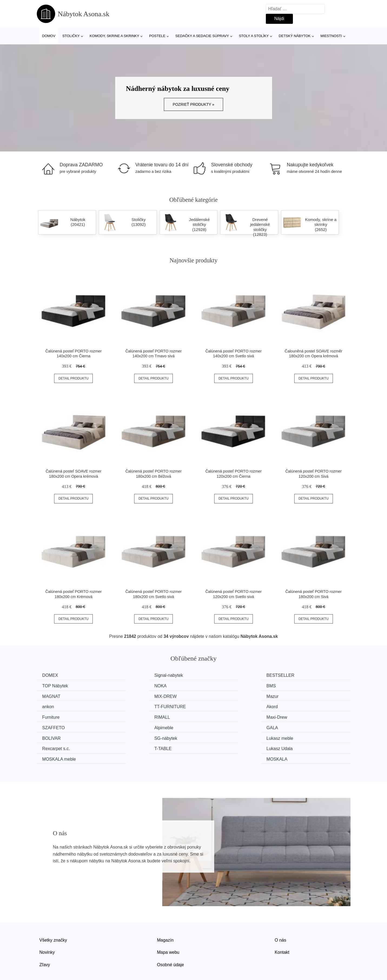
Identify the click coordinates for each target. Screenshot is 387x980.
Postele (157, 36)
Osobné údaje (171, 942)
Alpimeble (53, 716)
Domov (49, 36)
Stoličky (71, 36)
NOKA (50, 686)
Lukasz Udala (298, 726)
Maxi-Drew (215, 706)
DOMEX (52, 675)
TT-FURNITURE (220, 696)
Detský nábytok (295, 36)
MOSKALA (295, 736)
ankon (130, 696)
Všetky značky (53, 917)
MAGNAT (214, 686)
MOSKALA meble (60, 736)
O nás (281, 917)
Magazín (165, 917)
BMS (129, 686)
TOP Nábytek (298, 675)
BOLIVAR (214, 716)
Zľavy (45, 942)
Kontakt (282, 929)
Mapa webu (168, 929)
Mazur (49, 696)
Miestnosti (331, 36)
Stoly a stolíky (254, 36)
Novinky (47, 929)
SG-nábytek (296, 716)
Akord (291, 696)
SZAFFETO (296, 706)
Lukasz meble (57, 726)
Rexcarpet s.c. (138, 726)
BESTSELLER (218, 675)
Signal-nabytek (138, 675)
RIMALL (132, 706)
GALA (130, 716)
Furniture (52, 706)
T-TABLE (213, 726)
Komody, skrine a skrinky (114, 36)
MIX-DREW (296, 686)
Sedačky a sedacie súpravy (202, 36)
